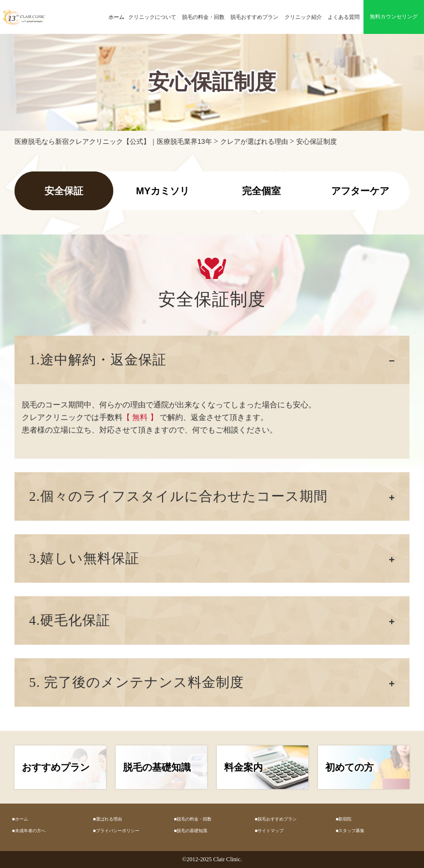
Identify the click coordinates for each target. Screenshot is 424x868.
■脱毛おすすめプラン (276, 819)
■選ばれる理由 (107, 819)
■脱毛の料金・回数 (193, 819)
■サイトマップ (270, 831)
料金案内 (243, 767)
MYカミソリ (163, 191)
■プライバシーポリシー (116, 831)
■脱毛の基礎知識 (190, 831)
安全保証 (64, 191)
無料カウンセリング (394, 17)
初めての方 (349, 767)
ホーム (116, 17)
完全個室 (261, 191)
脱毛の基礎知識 (157, 767)
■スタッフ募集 (350, 831)
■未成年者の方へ (29, 831)
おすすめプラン (56, 767)
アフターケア (360, 191)
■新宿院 (344, 819)
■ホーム (20, 819)
